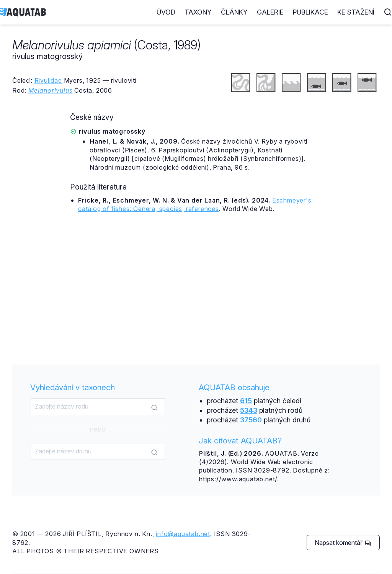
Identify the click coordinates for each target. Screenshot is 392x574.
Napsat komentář (343, 543)
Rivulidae (48, 80)
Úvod (166, 12)
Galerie (270, 12)
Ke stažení (356, 12)
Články (234, 12)
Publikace (310, 12)
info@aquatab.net (183, 534)
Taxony (198, 12)
